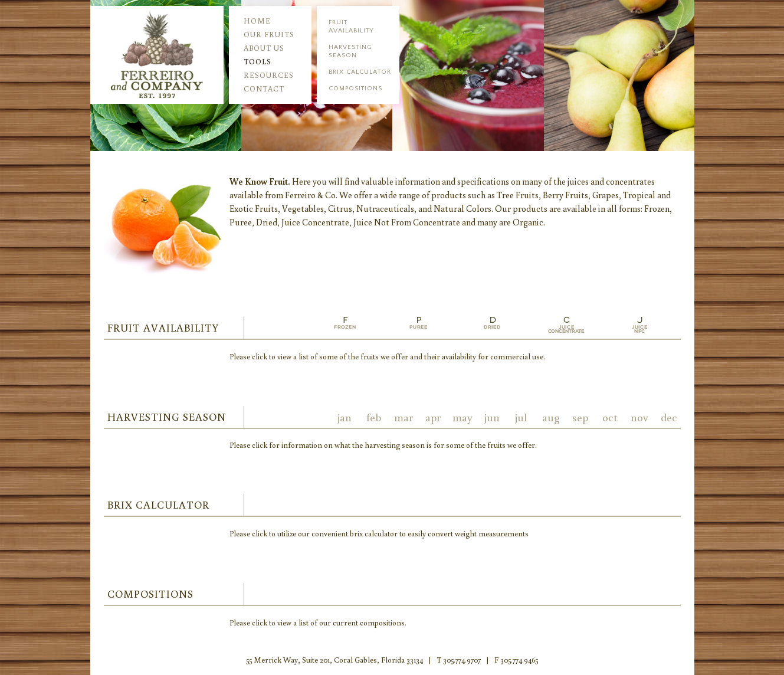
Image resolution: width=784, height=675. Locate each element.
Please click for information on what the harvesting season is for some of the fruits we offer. (383, 445)
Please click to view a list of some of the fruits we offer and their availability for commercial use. (387, 357)
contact (264, 89)
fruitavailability (351, 27)
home (257, 21)
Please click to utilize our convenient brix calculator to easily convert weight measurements (379, 534)
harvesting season (350, 51)
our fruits (269, 35)
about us (264, 48)
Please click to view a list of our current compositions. (318, 623)
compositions (355, 89)
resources (269, 75)
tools (257, 62)
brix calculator (360, 72)
